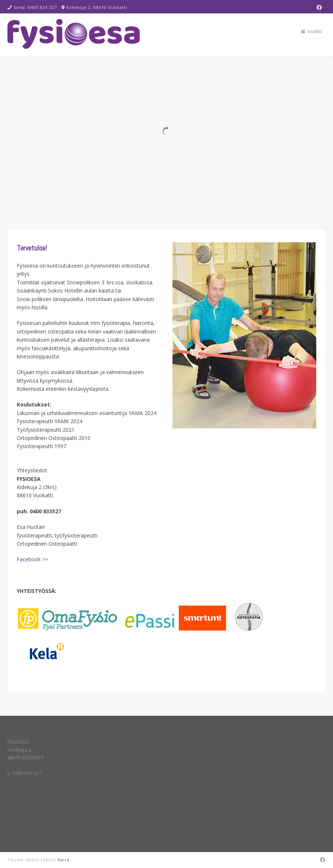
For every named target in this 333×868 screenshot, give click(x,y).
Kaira (64, 860)
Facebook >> (32, 559)
